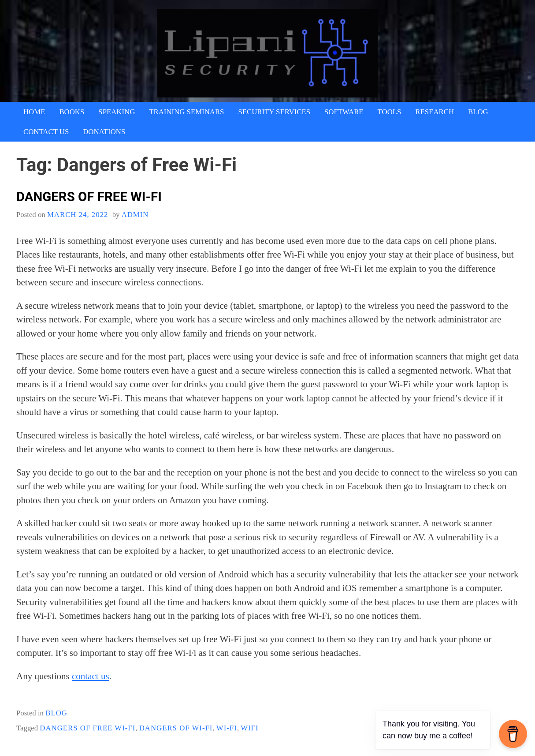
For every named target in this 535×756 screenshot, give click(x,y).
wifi (249, 728)
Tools (390, 112)
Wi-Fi (227, 728)
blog (56, 713)
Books (72, 112)
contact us (91, 676)
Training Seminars (186, 112)
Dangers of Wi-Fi (176, 728)
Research (435, 112)
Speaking (117, 112)
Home (34, 112)
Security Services (274, 112)
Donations (104, 132)
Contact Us (46, 132)
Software (344, 112)
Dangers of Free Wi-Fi (89, 197)
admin (135, 215)
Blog (478, 112)
